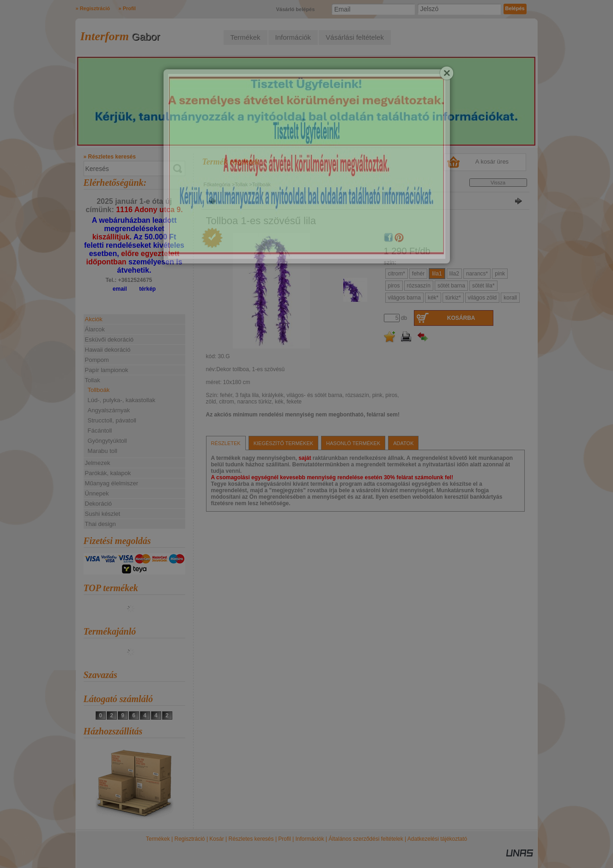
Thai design (100, 524)
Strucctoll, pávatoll (112, 420)
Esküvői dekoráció (109, 339)
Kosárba (461, 318)
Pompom (97, 360)
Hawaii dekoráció (108, 350)
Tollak (241, 184)
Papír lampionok (107, 370)
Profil (284, 839)
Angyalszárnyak (109, 410)
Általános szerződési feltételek (366, 839)
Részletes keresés (251, 839)
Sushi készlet (103, 514)
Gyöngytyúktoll (107, 441)
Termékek (158, 839)
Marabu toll (103, 451)
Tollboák (99, 390)
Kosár (216, 839)
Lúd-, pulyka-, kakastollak (122, 400)
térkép (147, 289)
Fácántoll (100, 431)
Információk (310, 839)
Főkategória (217, 184)
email (120, 289)
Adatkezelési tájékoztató (437, 839)
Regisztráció (190, 839)
